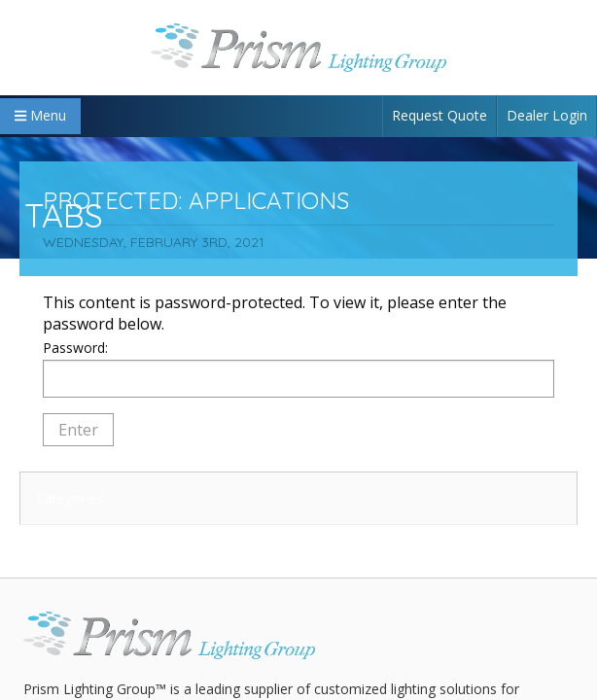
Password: (298, 368)
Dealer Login (547, 115)
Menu (40, 115)
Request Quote (439, 115)
